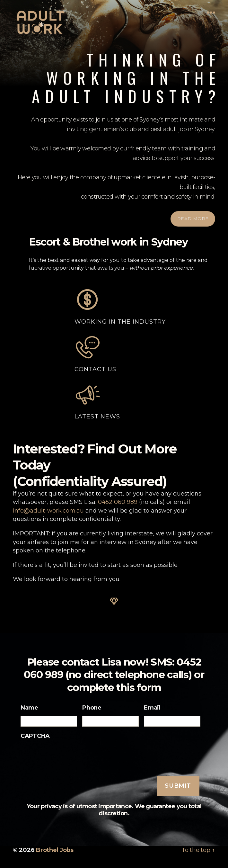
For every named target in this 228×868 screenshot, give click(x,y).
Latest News (97, 401)
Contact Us (95, 353)
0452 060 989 (118, 502)
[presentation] (69, 756)
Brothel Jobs (55, 850)
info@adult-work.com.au (48, 510)
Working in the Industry (120, 306)
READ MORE (193, 219)
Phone (92, 707)
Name (29, 707)
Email (152, 707)
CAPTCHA (35, 736)
